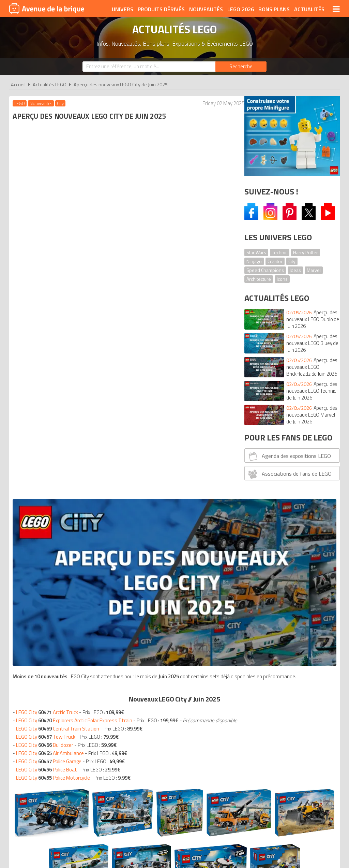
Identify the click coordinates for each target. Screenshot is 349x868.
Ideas (295, 270)
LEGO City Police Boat (48, 357)
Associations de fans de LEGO (289, 474)
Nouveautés (206, 9)
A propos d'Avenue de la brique (98, 750)
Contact (279, 750)
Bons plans (274, 9)
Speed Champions (265, 270)
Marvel (314, 270)
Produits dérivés (161, 9)
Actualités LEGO (50, 85)
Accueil (18, 85)
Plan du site (248, 750)
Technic (280, 252)
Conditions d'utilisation (173, 750)
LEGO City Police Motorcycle (55, 365)
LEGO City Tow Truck (47, 324)
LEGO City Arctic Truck (49, 292)
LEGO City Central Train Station (59, 316)
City (292, 261)
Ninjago (254, 261)
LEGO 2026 (241, 9)
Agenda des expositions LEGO (289, 456)
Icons (282, 279)
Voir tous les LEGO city (123, 550)
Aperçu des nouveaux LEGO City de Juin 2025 (121, 85)
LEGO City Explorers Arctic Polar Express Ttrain (76, 300)
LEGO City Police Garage (50, 349)
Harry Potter (306, 252)
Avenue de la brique (47, 9)
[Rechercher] (241, 67)
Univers (123, 9)
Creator (275, 261)
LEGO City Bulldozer (46, 332)
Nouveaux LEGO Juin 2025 (53, 584)
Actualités (309, 9)
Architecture (259, 279)
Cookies (219, 750)
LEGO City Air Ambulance (52, 341)
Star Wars (256, 252)
